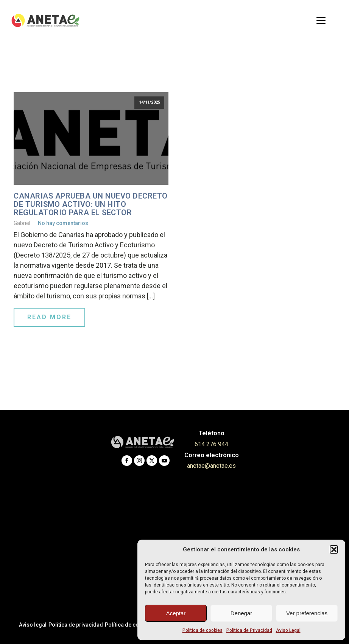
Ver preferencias (307, 613)
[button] (334, 549)
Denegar (241, 613)
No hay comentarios (63, 223)
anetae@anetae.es (211, 466)
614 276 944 (211, 444)
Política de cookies (203, 630)
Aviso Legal (288, 630)
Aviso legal (33, 625)
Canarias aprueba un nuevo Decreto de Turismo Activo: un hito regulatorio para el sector (91, 204)
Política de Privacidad (249, 630)
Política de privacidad (76, 625)
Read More (49, 317)
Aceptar (176, 613)
